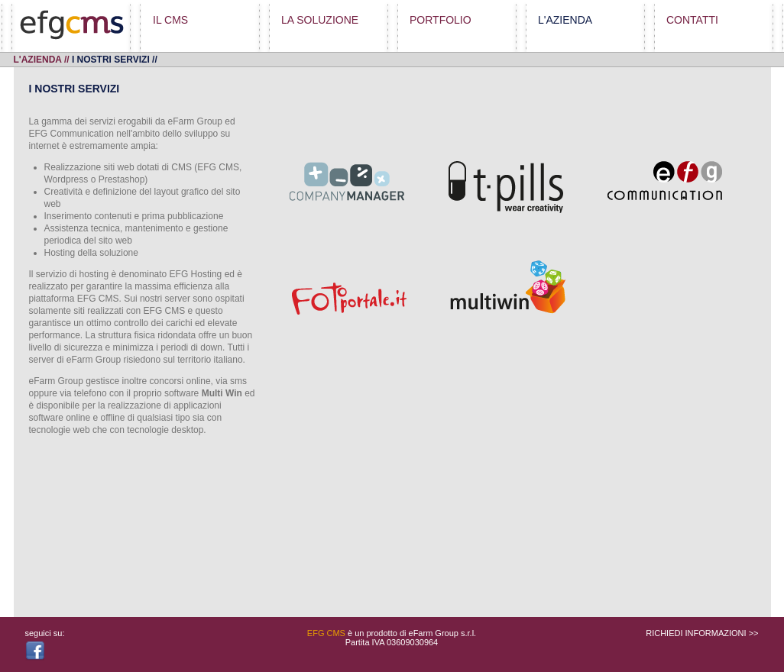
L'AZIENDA (565, 20)
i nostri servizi (111, 60)
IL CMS (170, 20)
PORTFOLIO (441, 20)
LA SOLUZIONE (320, 20)
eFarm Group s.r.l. (443, 633)
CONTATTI (692, 20)
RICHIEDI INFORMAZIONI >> (702, 633)
